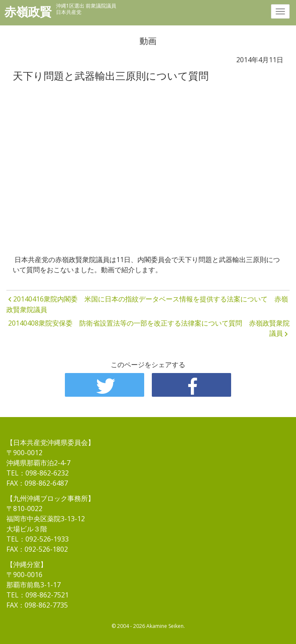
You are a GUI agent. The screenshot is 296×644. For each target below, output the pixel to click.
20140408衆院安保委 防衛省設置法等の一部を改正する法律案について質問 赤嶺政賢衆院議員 (149, 328)
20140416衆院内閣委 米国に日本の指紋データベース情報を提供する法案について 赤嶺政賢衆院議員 (147, 304)
